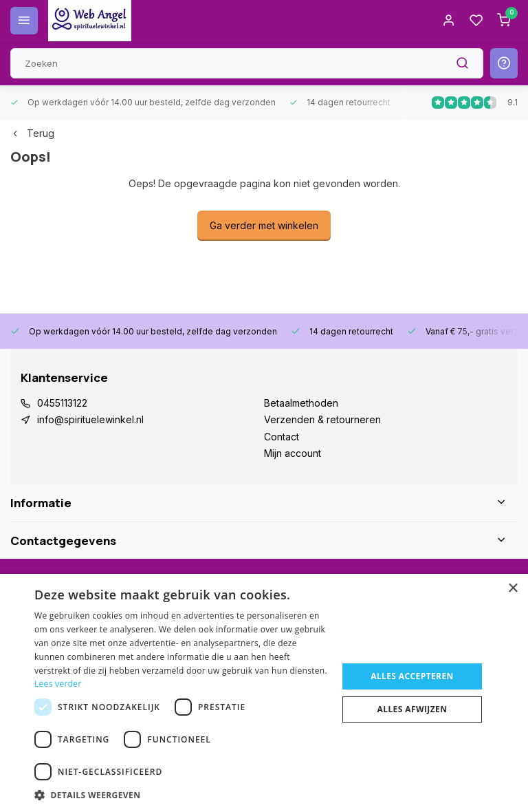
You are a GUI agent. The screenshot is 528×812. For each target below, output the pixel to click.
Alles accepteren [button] (412, 676)
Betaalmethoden (301, 403)
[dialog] (264, 693)
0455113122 (62, 403)
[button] (181, 795)
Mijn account (293, 453)
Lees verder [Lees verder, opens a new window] (58, 684)
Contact (282, 437)
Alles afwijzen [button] (412, 709)
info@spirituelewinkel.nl (90, 419)
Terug (32, 133)
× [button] (513, 589)
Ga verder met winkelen (264, 225)
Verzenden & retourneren (322, 419)
